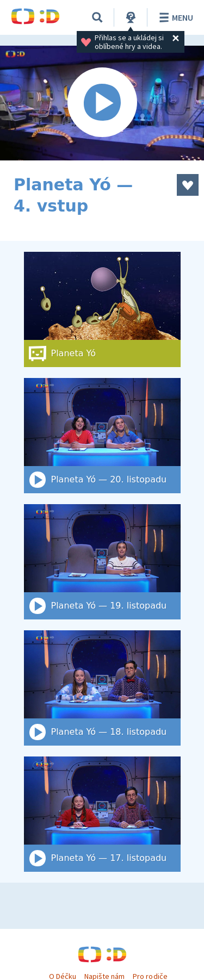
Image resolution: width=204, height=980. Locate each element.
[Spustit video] (102, 103)
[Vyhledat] (97, 17)
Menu (174, 17)
